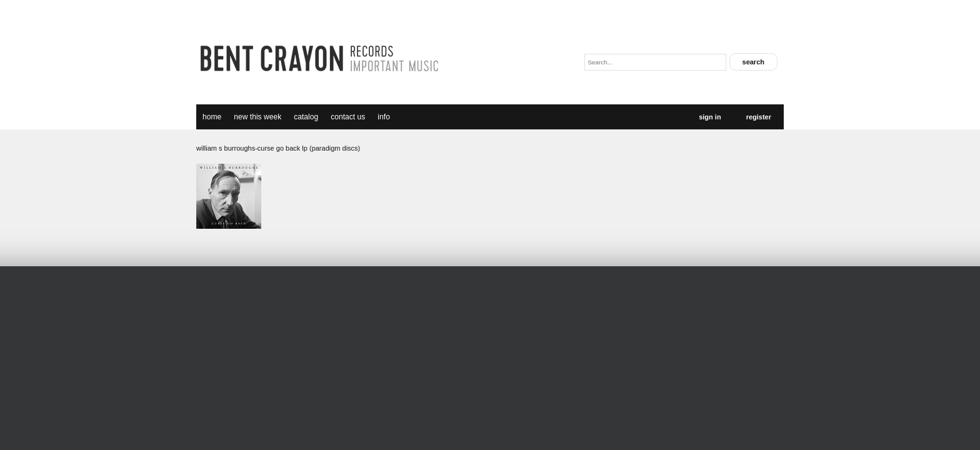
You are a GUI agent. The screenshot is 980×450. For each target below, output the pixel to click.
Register (759, 117)
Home (212, 117)
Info (384, 117)
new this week (257, 117)
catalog (306, 117)
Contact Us (348, 117)
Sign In (710, 117)
